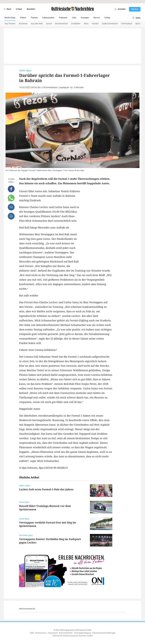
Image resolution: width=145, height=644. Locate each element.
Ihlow (86, 24)
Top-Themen (10, 24)
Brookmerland (61, 24)
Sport (138, 24)
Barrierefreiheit (66, 633)
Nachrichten (10, 18)
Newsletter (31, 9)
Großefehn (76, 24)
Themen (34, 18)
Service (97, 18)
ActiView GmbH (86, 636)
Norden (95, 24)
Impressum (53, 633)
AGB (32, 633)
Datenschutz (41, 633)
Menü (7, 9)
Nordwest (23, 24)
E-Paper (19, 9)
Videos (23, 18)
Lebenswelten (48, 18)
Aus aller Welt (37, 24)
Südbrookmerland (110, 24)
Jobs (74, 18)
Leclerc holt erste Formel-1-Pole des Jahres (46, 489)
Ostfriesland (127, 24)
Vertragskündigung (82, 633)
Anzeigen (85, 18)
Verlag (107, 18)
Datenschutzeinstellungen (104, 633)
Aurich (49, 24)
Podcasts (63, 18)
